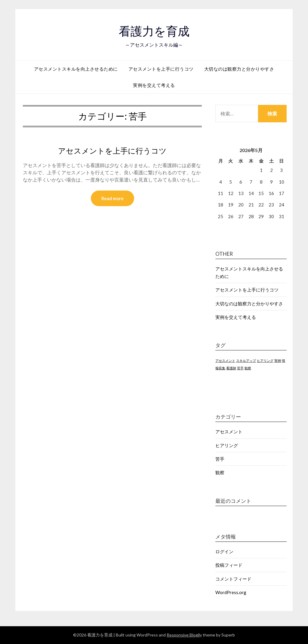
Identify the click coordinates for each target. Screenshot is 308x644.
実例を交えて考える (154, 85)
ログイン (224, 551)
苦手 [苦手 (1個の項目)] (240, 368)
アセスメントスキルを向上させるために (76, 69)
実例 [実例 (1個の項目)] (278, 360)
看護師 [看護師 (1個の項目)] (231, 368)
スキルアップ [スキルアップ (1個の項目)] (246, 360)
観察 (220, 472)
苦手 (220, 459)
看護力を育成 (154, 30)
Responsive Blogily (184, 635)
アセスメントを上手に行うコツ (161, 69)
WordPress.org (231, 592)
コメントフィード (233, 579)
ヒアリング (227, 445)
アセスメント (229, 432)
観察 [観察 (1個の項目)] (248, 368)
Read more (112, 199)
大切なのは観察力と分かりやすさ (239, 69)
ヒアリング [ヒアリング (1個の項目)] (265, 360)
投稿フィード (229, 565)
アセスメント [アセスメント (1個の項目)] (225, 360)
